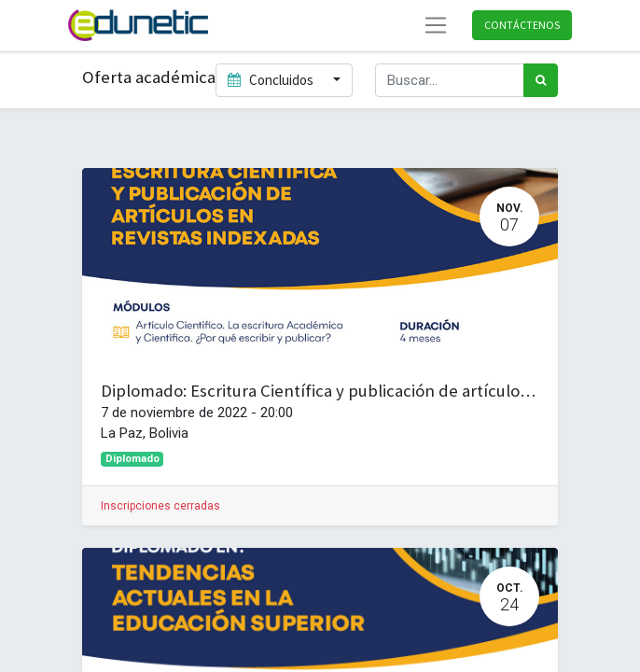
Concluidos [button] (272, 80)
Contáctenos (522, 25)
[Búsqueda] (541, 81)
